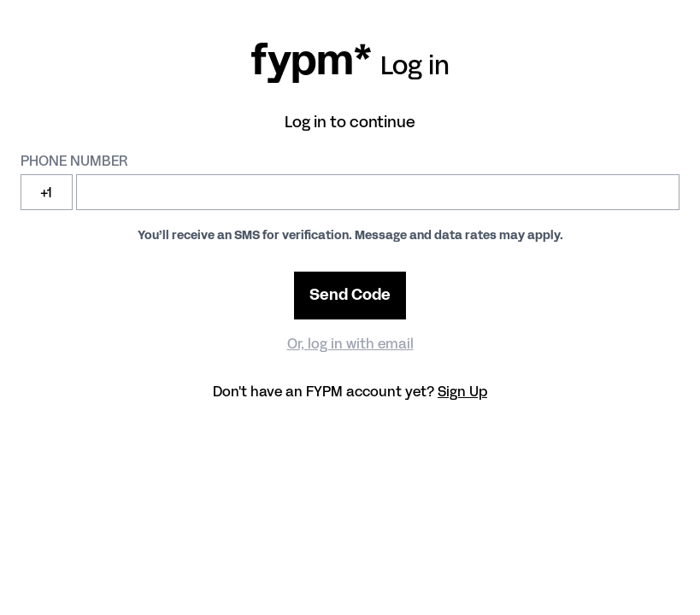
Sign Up (462, 391)
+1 (46, 192)
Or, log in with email (350, 343)
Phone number (74, 160)
